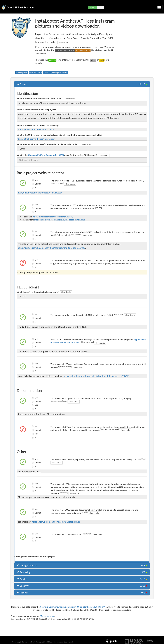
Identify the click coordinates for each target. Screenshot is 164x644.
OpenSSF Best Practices (20, 7)
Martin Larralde (47, 616)
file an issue (58, 642)
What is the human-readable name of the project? (40, 98)
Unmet (33, 184)
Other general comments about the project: (35, 557)
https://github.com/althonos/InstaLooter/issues (56, 522)
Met (33, 180)
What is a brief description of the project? (36, 109)
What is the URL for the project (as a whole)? (38, 125)
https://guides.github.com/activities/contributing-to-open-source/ (51, 248)
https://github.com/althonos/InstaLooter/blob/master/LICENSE (96, 376)
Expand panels (22, 73)
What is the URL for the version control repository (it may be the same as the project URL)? (59, 135)
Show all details (36, 73)
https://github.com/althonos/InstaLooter (36, 129)
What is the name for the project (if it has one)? (57, 155)
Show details (63, 42)
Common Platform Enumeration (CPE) (46, 155)
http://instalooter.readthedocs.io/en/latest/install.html (60, 220)
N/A (33, 405)
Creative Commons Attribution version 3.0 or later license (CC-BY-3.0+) (73, 607)
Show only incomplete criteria (56, 73)
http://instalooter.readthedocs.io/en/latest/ (40, 193)
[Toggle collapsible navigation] (159, 7)
